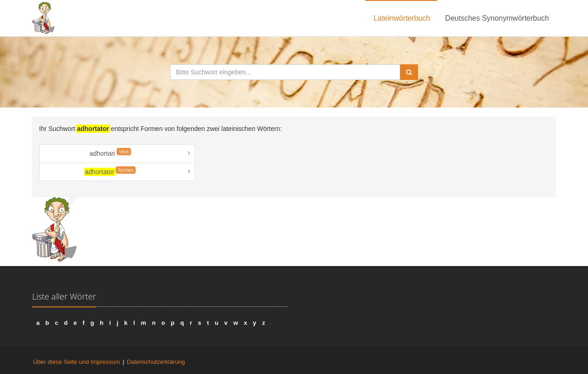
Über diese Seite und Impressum (76, 362)
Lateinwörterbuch (402, 18)
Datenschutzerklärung (156, 362)
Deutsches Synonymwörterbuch (497, 18)
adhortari (110, 153)
